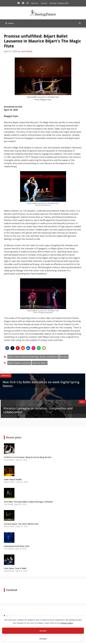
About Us (35, 3)
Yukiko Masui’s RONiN (13, 480)
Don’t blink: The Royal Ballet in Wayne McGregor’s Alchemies (28, 502)
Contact (44, 3)
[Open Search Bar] (80, 23)
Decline (43, 639)
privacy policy (67, 623)
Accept (43, 631)
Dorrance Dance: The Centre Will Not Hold (21, 524)
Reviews (64, 357)
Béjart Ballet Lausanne (19, 363)
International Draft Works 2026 (17, 546)
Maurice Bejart (40, 363)
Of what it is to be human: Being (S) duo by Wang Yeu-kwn (28, 457)
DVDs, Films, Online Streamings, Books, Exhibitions (33, 357)
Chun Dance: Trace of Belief (15, 568)
